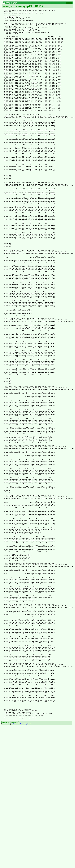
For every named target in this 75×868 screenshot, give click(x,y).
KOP (69, 3)
